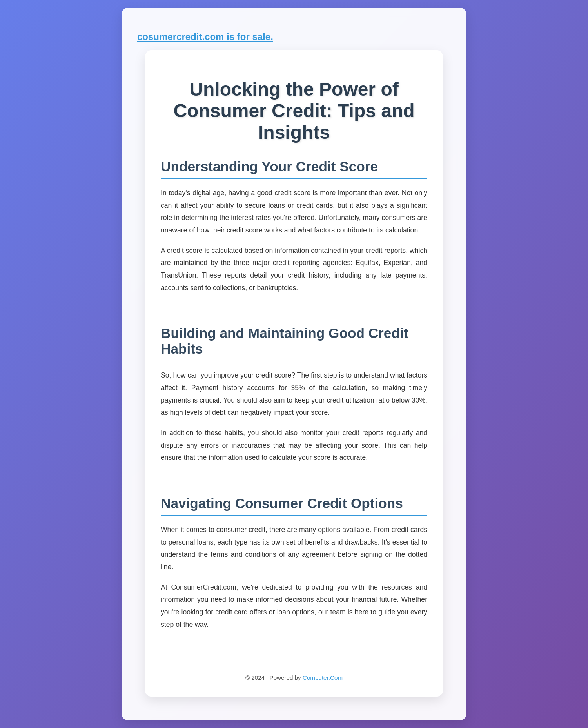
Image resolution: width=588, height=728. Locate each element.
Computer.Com (323, 678)
